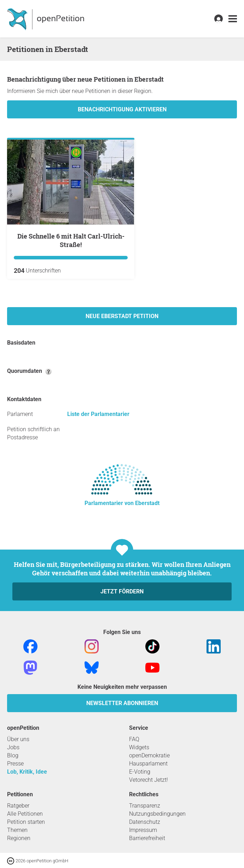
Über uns (18, 739)
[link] (233, 19)
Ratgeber (18, 806)
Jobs (13, 747)
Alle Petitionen (25, 814)
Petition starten (26, 822)
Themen (17, 830)
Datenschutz (145, 822)
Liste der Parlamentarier (98, 414)
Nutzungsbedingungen (157, 814)
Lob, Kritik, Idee (27, 772)
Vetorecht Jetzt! (149, 780)
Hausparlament (148, 764)
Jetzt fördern (122, 591)
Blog (13, 755)
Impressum (143, 830)
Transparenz (145, 806)
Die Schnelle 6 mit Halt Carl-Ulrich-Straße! (71, 240)
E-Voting (140, 772)
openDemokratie (149, 755)
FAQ (134, 739)
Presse (15, 764)
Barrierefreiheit (147, 838)
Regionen (19, 838)
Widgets (139, 747)
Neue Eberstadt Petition (122, 316)
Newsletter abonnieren (122, 703)
